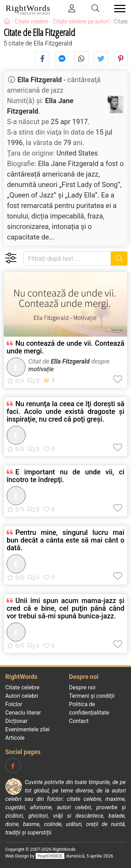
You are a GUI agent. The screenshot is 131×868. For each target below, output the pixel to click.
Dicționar (16, 721)
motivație (41, 369)
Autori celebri (22, 696)
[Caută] (119, 259)
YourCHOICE (50, 856)
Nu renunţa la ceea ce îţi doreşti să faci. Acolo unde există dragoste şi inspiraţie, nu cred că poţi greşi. (65, 411)
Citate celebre (22, 687)
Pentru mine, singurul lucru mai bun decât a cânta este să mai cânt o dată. (65, 540)
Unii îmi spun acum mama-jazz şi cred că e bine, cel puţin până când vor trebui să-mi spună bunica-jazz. (65, 608)
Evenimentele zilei (27, 729)
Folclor (14, 704)
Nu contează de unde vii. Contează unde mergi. (65, 347)
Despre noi (82, 687)
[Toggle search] (96, 9)
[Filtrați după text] (67, 259)
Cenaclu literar (23, 713)
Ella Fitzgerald (40, 80)
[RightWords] (7, 21)
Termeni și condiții (92, 696)
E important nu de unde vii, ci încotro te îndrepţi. (65, 476)
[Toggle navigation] (118, 9)
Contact (79, 721)
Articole (15, 738)
